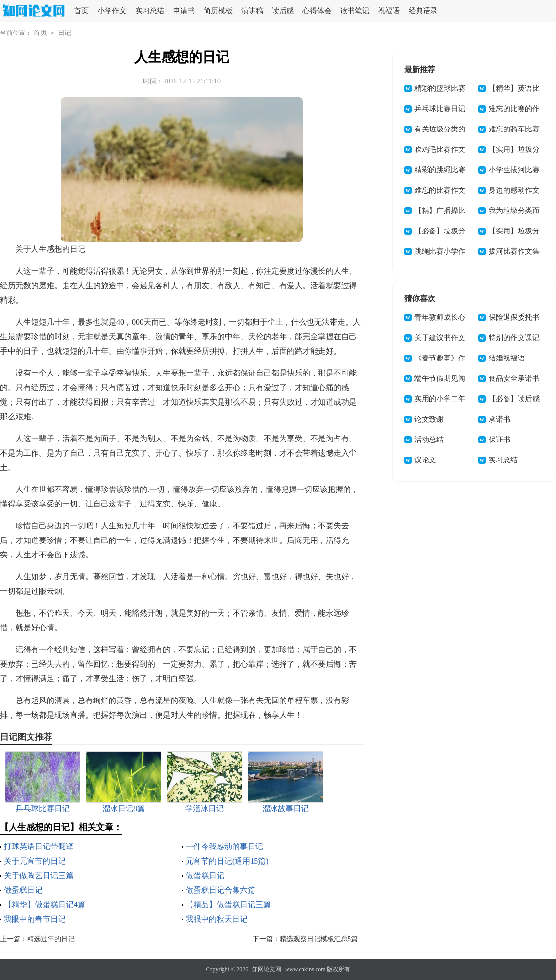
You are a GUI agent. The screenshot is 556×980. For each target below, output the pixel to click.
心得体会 (317, 11)
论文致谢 (429, 419)
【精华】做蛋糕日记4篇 (45, 905)
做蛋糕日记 (205, 875)
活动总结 (429, 440)
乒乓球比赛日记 (440, 109)
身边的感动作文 (514, 190)
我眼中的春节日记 (35, 919)
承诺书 (500, 419)
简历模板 (218, 11)
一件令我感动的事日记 (224, 846)
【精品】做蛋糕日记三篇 (228, 905)
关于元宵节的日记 (35, 861)
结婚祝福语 (507, 358)
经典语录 (423, 11)
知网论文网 (267, 969)
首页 (81, 11)
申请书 (184, 11)
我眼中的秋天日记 (217, 919)
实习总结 (150, 11)
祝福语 (389, 11)
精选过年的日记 (51, 939)
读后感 (283, 11)
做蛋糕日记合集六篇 (221, 890)
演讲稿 (252, 11)
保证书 (500, 440)
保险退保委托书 (514, 317)
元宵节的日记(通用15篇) (227, 861)
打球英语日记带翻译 (39, 846)
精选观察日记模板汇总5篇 (319, 939)
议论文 (425, 460)
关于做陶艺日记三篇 (39, 875)
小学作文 (112, 11)
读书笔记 (355, 11)
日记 (64, 33)
